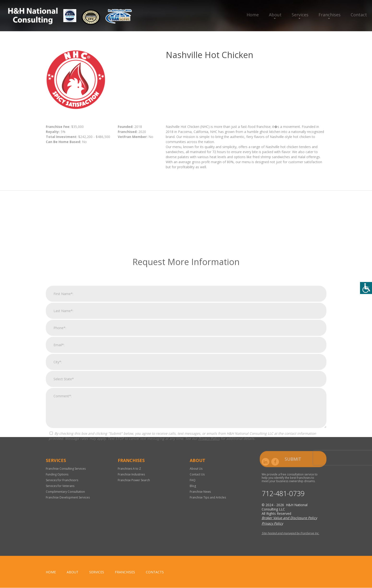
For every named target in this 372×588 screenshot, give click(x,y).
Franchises (330, 15)
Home (253, 15)
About (275, 15)
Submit (293, 567)
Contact (359, 15)
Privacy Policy (209, 546)
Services (300, 15)
